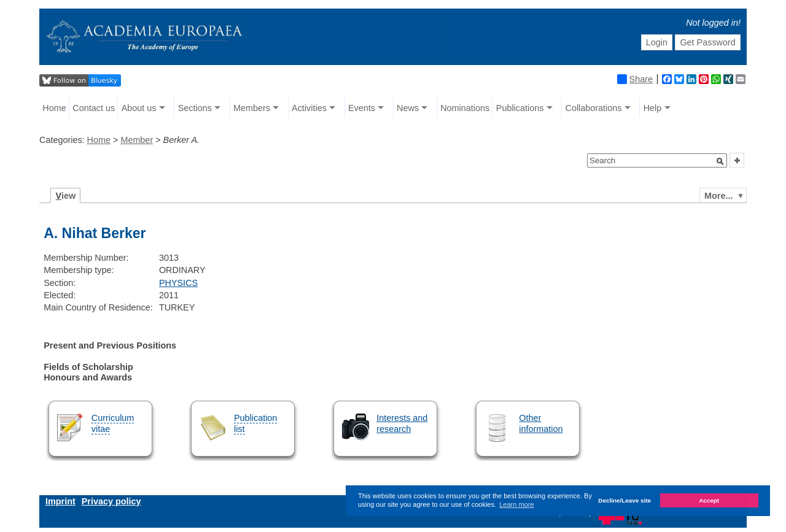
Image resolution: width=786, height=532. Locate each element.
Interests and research (402, 423)
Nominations (465, 108)
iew (66, 196)
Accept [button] (709, 500)
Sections (195, 108)
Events (362, 108)
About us (139, 108)
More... (718, 196)
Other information (541, 423)
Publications (520, 108)
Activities (309, 108)
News (408, 108)
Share (635, 79)
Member (137, 140)
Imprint (60, 501)
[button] (720, 161)
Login (657, 42)
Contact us (94, 108)
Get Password (707, 42)
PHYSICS (178, 283)
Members (252, 108)
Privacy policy (111, 501)
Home (54, 108)
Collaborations (594, 108)
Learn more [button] (516, 504)
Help (653, 108)
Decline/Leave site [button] (625, 500)
